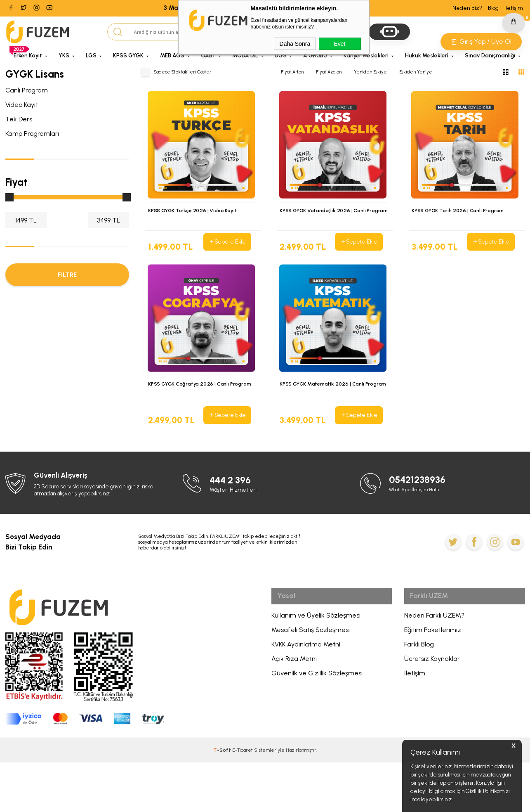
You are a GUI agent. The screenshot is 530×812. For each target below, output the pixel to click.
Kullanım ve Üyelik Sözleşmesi (316, 668)
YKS (64, 55)
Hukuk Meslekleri (427, 55)
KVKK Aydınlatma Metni (306, 697)
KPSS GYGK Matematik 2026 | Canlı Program (325, 413)
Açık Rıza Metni (294, 711)
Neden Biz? (467, 8)
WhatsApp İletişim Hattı (418, 539)
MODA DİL (245, 55)
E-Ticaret (243, 800)
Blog (493, 8)
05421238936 (422, 529)
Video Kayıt (22, 105)
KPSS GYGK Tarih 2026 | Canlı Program (461, 211)
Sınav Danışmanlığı (490, 55)
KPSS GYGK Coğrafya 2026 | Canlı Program (203, 409)
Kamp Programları (32, 134)
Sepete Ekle (227, 242)
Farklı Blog (419, 697)
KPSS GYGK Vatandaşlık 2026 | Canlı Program (326, 215)
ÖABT (208, 55)
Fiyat (16, 182)
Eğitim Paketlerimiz (433, 683)
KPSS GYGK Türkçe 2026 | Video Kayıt (196, 211)
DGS (281, 55)
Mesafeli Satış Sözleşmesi (311, 683)
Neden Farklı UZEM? (434, 668)
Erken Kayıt (28, 55)
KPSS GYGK (128, 55)
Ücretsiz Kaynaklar (432, 711)
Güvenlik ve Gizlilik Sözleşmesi (317, 726)
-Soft (223, 800)
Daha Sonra (295, 44)
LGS (91, 55)
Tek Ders (19, 119)
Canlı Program (27, 90)
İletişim (514, 8)
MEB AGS (172, 55)
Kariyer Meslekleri (366, 55)
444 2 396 (234, 529)
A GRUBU (315, 55)
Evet (339, 44)
